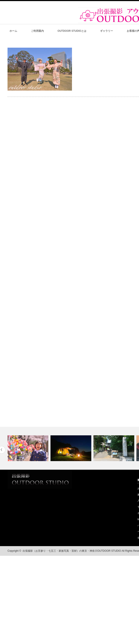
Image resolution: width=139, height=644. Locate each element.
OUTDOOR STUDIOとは (72, 31)
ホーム (13, 31)
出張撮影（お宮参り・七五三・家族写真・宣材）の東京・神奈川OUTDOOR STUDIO (72, 551)
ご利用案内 (37, 31)
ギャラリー (107, 31)
